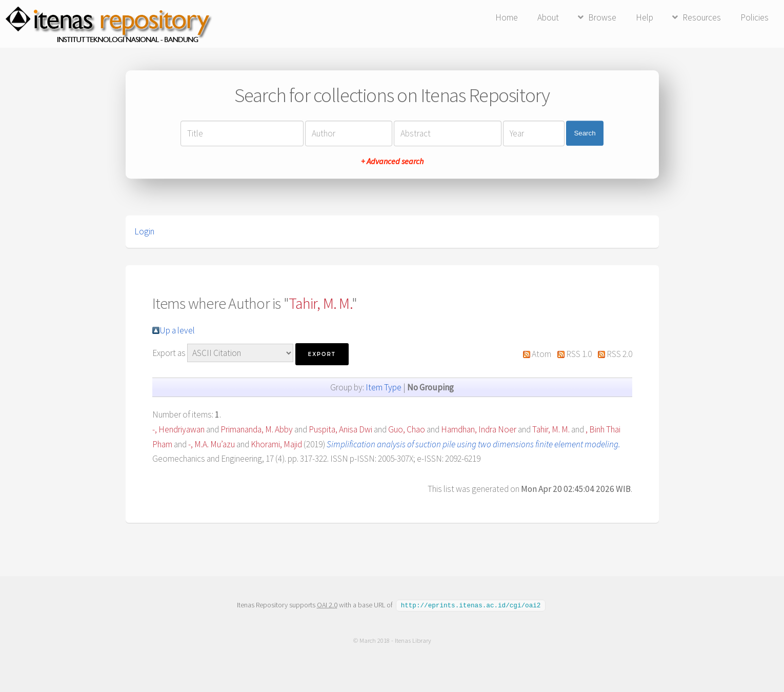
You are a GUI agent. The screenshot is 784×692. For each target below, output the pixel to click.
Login (144, 231)
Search (585, 133)
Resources (702, 17)
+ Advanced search (392, 161)
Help (645, 17)
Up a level (177, 330)
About (548, 17)
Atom (541, 354)
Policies (755, 17)
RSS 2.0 (619, 354)
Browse (602, 17)
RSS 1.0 (579, 354)
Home (507, 17)
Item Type (384, 387)
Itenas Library (413, 640)
